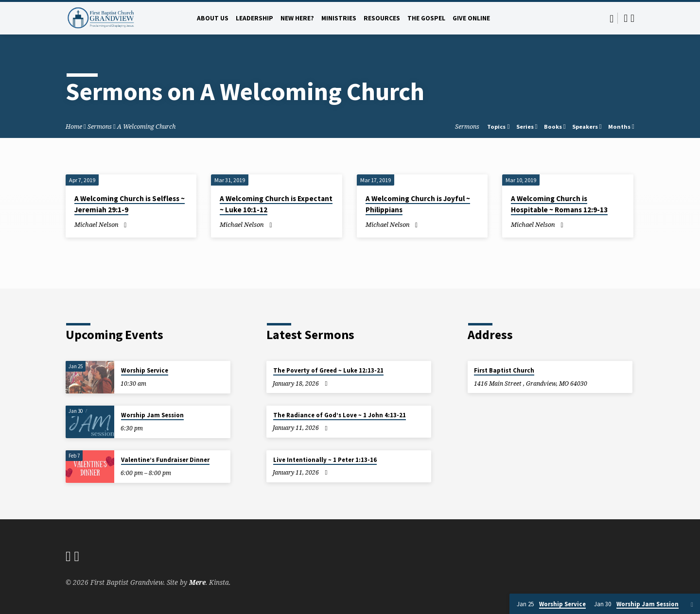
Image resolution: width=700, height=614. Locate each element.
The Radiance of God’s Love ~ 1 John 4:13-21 (340, 415)
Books (555, 127)
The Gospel (426, 18)
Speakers (587, 127)
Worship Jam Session (152, 415)
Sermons (100, 127)
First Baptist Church (504, 370)
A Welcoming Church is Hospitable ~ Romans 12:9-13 (559, 204)
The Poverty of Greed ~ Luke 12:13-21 (328, 370)
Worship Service (145, 370)
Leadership (254, 18)
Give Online (471, 18)
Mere (197, 582)
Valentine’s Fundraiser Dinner (165, 460)
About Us (213, 18)
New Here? (297, 18)
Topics (498, 127)
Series (527, 127)
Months (621, 127)
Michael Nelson (96, 224)
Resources (382, 18)
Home (74, 127)
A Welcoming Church (146, 127)
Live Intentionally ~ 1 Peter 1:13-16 (325, 460)
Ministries (339, 18)
